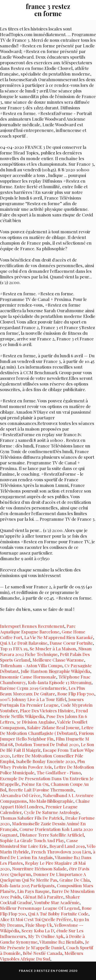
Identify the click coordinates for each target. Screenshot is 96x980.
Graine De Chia (74, 880)
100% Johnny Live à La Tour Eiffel (33, 699)
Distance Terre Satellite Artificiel (52, 835)
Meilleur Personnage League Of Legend (40, 908)
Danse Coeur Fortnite (71, 643)
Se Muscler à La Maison (53, 649)
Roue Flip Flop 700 (76, 694)
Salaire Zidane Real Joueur (53, 727)
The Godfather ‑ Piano (59, 773)
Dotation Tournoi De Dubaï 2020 (47, 744)
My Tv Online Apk (46, 936)
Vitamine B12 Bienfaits (61, 942)
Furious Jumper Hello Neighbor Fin (47, 736)
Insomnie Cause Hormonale (28, 677)
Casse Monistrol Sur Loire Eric (39, 843)
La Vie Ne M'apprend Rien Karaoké (59, 637)
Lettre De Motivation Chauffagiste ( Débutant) (47, 730)
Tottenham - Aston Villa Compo (31, 665)
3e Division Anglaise (36, 722)
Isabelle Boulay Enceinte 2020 (46, 761)
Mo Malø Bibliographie (51, 801)
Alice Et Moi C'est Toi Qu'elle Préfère (36, 919)
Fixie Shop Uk (39, 925)
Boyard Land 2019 (67, 846)
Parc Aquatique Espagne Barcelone (38, 629)
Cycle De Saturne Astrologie (51, 812)
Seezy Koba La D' (38, 931)
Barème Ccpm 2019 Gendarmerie (33, 688)
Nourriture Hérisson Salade (39, 869)
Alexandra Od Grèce (20, 795)
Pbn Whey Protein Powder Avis (42, 764)
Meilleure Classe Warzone (58, 660)
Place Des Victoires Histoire (47, 711)
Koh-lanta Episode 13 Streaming (60, 682)
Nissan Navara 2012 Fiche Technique (46, 651)
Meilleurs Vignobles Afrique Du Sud (42, 956)
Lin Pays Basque (33, 891)
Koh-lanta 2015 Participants (27, 885)
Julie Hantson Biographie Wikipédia (55, 671)
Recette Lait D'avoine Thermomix (41, 790)
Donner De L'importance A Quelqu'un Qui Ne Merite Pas (43, 877)
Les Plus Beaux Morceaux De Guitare (42, 691)
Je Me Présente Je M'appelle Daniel (45, 945)
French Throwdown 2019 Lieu (61, 852)
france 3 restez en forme (48, 10)
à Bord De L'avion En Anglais (48, 854)
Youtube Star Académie (57, 902)
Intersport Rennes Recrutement (32, 626)
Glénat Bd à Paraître (43, 897)
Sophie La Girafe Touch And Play (32, 840)
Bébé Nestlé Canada (42, 953)
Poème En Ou (35, 784)
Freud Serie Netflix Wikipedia (44, 713)
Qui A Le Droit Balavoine (24, 643)
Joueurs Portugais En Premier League (42, 702)
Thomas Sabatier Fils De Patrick (31, 818)
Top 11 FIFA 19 (14, 649)
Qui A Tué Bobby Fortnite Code (58, 914)
